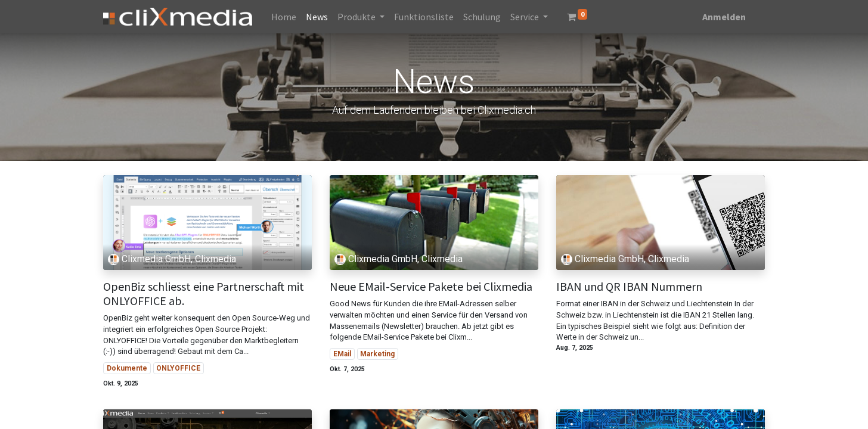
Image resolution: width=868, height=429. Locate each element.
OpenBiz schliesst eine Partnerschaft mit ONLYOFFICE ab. (204, 294)
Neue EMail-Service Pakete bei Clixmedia (431, 287)
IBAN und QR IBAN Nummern (629, 287)
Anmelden (724, 17)
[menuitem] (284, 17)
